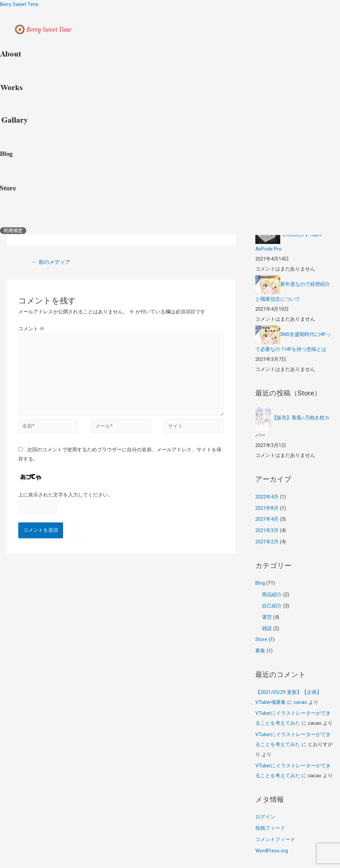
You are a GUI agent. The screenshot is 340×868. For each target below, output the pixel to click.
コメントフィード (275, 839)
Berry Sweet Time (19, 4)
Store (261, 639)
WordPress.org (272, 851)
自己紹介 (272, 606)
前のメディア (51, 262)
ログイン (265, 817)
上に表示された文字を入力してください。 (66, 495)
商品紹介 (272, 595)
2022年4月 (267, 497)
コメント (31, 329)
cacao (300, 702)
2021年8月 (267, 508)
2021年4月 (267, 519)
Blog (260, 583)
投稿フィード (270, 828)
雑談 (267, 628)
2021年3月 (267, 530)
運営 (267, 617)
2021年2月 (267, 542)
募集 (260, 651)
